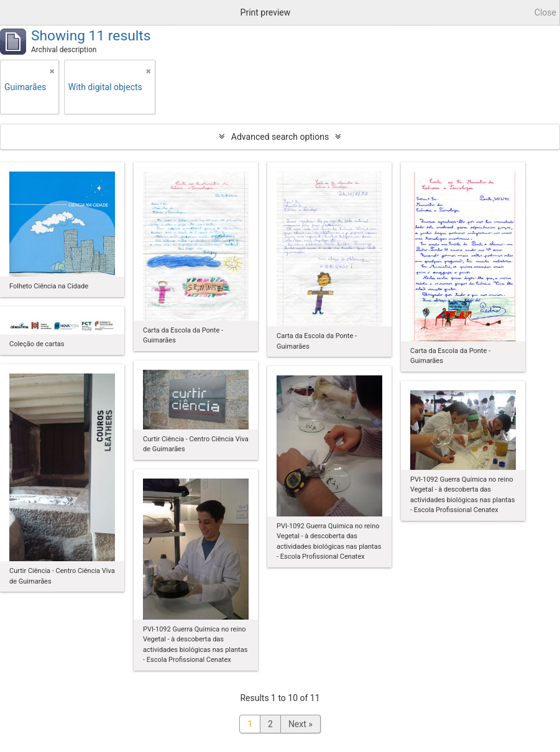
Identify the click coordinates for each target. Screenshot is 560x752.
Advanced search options (280, 137)
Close (545, 12)
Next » (301, 724)
